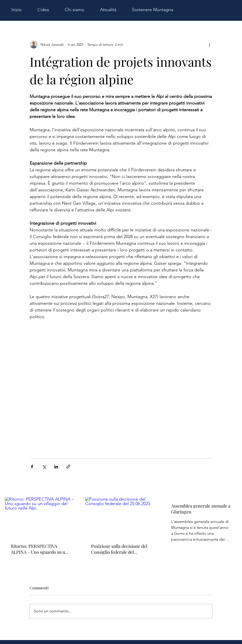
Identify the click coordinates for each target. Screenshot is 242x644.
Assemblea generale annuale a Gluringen (201, 509)
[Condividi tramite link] (68, 467)
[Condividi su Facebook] (32, 467)
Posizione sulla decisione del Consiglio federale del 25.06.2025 (119, 549)
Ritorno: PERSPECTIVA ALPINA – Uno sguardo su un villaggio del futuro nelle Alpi (39, 549)
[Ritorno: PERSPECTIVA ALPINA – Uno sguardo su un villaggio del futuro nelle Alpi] (41, 517)
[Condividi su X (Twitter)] (44, 467)
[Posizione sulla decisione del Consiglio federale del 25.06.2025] (121, 517)
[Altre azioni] (209, 44)
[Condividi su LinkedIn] (56, 467)
